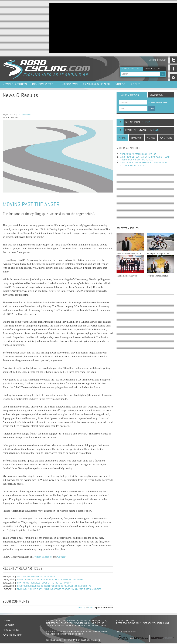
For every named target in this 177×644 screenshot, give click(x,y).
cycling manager (143, 130)
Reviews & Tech (44, 85)
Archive (153, 60)
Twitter (37, 557)
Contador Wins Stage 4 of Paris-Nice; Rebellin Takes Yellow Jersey (50, 580)
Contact (162, 60)
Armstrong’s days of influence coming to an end (144, 163)
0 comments (25, 115)
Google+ (62, 557)
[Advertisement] (92, 28)
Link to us (8, 625)
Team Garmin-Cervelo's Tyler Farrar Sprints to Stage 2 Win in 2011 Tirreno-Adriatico (59, 589)
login (91, 608)
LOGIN (152, 108)
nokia (151, 138)
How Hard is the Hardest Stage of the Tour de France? (44, 583)
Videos (121, 85)
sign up (82, 608)
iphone (136, 138)
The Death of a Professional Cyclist (138, 154)
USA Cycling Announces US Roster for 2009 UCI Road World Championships (54, 586)
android (166, 138)
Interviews (69, 85)
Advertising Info (12, 635)
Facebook (47, 557)
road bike (138, 122)
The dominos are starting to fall (137, 160)
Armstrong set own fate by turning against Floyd (145, 157)
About (136, 85)
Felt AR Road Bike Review (132, 166)
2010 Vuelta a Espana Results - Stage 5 (36, 577)
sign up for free (158, 102)
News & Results (15, 85)
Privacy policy (11, 630)
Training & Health (97, 85)
